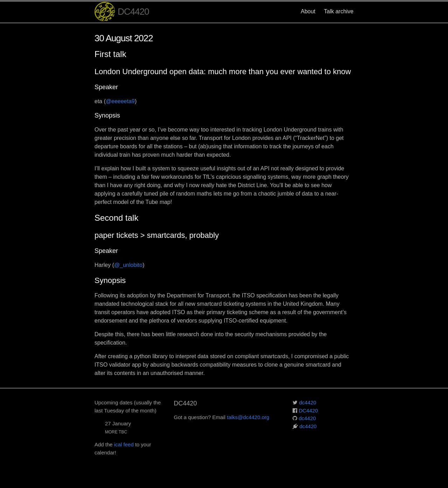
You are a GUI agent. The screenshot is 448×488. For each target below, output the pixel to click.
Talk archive (339, 11)
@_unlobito (128, 265)
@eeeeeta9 (120, 101)
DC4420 (122, 12)
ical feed (124, 444)
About (308, 11)
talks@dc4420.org (248, 417)
